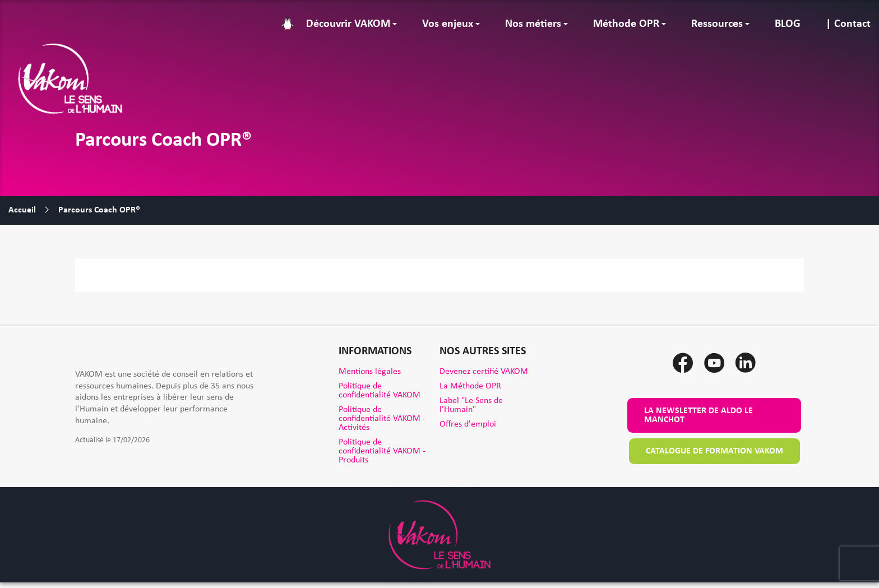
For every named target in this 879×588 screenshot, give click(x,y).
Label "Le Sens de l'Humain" (471, 405)
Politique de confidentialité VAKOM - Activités (382, 419)
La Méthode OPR (470, 386)
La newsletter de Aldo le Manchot (698, 415)
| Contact (848, 24)
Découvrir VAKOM (348, 24)
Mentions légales (370, 372)
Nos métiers (533, 24)
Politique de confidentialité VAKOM (380, 391)
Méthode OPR (626, 24)
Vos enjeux (448, 24)
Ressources (717, 24)
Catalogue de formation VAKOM (714, 451)
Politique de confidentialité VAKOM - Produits (382, 451)
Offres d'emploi (468, 424)
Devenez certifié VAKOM (484, 372)
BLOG (788, 24)
